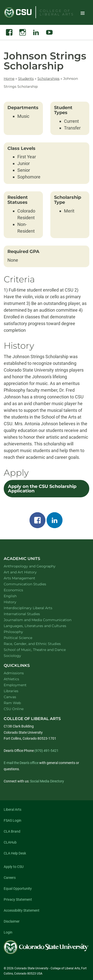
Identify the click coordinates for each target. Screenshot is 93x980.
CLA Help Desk (15, 853)
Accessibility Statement (22, 910)
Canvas (10, 697)
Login (8, 932)
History (16, 602)
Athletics (11, 679)
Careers (10, 878)
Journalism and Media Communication (44, 620)
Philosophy (20, 632)
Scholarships (48, 79)
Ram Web (12, 703)
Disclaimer (12, 921)
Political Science (24, 638)
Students (26, 79)
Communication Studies (31, 584)
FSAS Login (13, 820)
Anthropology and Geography (36, 566)
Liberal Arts (13, 810)
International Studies (28, 614)
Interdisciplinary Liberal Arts (35, 608)
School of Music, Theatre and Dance (41, 650)
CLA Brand (12, 831)
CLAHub (10, 842)
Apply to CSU (14, 867)
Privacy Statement (18, 899)
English (17, 596)
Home (9, 79)
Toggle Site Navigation (83, 13)
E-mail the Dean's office (21, 763)
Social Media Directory (47, 781)
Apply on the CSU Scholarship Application (42, 489)
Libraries (11, 691)
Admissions (14, 673)
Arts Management (26, 578)
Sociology (19, 656)
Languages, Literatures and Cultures (41, 626)
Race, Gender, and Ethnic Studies (39, 644)
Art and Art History (27, 572)
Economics (20, 590)
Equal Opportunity (18, 889)
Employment (15, 685)
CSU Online (14, 709)
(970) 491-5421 (46, 751)
